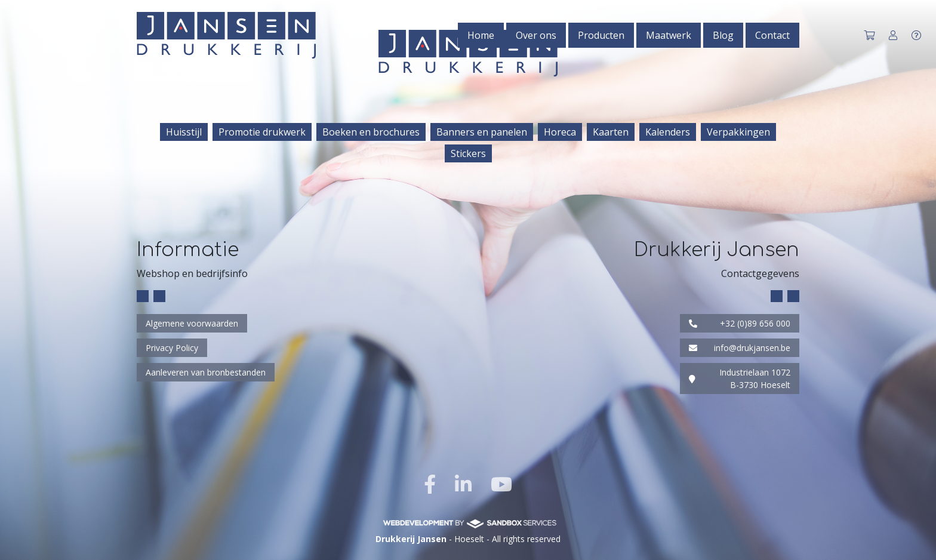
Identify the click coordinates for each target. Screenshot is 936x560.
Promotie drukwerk (262, 132)
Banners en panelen (482, 132)
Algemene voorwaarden (192, 323)
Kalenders (668, 132)
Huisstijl (184, 132)
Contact (772, 35)
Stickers (468, 153)
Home (481, 35)
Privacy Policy (172, 348)
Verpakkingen (738, 132)
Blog (723, 35)
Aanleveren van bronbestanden (206, 372)
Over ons (536, 35)
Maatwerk (669, 35)
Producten (601, 35)
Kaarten (611, 132)
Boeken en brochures (371, 132)
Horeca (560, 132)
